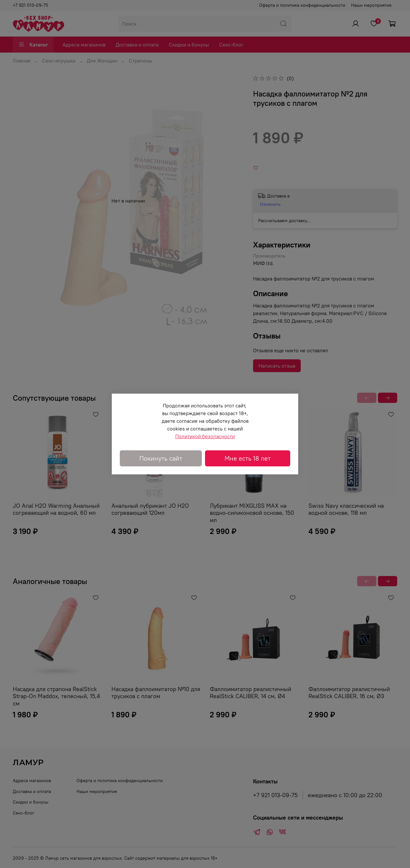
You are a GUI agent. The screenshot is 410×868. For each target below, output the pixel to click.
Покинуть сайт (161, 458)
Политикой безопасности (205, 436)
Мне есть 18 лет (248, 458)
